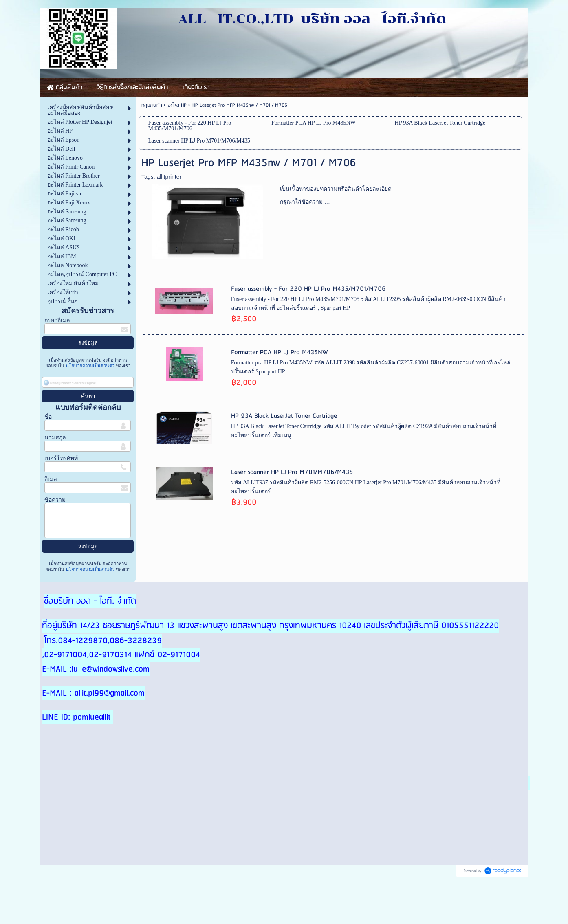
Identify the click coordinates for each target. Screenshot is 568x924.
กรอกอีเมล (57, 320)
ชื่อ (48, 417)
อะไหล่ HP (177, 105)
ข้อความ (55, 500)
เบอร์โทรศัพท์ (61, 458)
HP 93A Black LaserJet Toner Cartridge (284, 416)
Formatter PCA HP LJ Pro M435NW (280, 352)
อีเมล (51, 479)
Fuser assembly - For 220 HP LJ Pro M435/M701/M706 (308, 289)
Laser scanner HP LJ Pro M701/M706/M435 (292, 472)
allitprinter (169, 177)
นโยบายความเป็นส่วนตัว (90, 366)
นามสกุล (55, 438)
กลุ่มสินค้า (152, 105)
